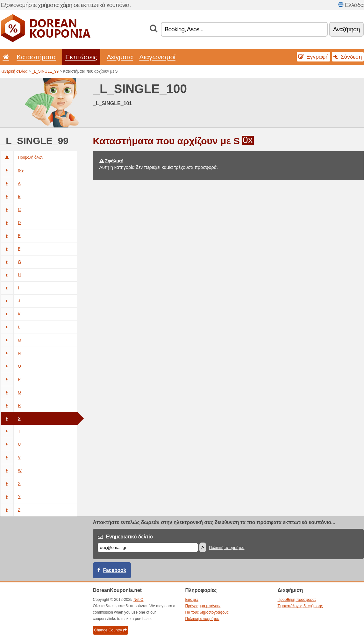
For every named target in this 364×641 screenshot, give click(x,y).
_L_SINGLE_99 (45, 71)
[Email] (148, 547)
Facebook (115, 570)
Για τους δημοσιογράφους (207, 612)
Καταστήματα (36, 57)
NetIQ (138, 600)
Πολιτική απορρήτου (227, 548)
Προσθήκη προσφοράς (297, 600)
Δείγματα (120, 57)
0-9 (12, 170)
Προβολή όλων (22, 157)
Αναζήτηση (346, 29)
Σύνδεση (348, 57)
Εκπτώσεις (81, 57)
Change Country (111, 630)
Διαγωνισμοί (157, 57)
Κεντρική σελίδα (14, 71)
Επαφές (192, 600)
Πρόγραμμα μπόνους (203, 606)
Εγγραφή (314, 57)
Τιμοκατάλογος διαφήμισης (300, 606)
